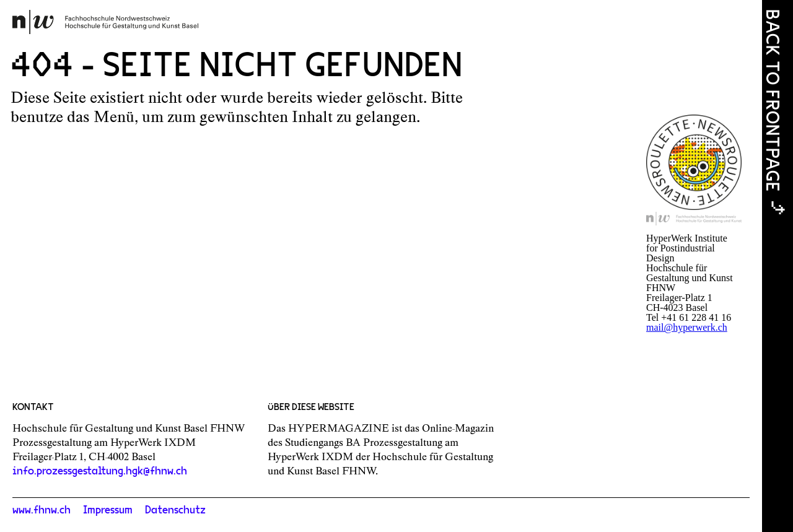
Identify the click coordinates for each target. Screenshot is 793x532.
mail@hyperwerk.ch (687, 327)
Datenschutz (175, 510)
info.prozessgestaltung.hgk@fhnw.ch (100, 471)
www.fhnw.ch (42, 510)
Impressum (108, 510)
